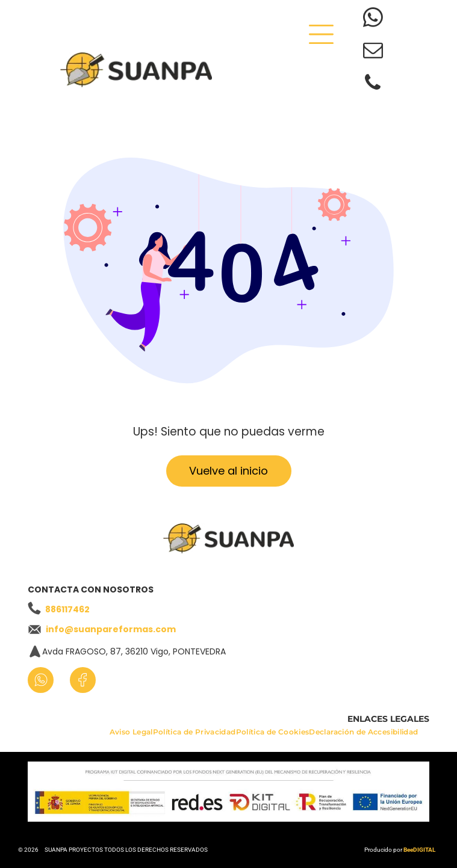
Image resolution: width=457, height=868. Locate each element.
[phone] (373, 84)
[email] (373, 52)
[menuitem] (131, 735)
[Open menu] (321, 34)
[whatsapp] (373, 19)
